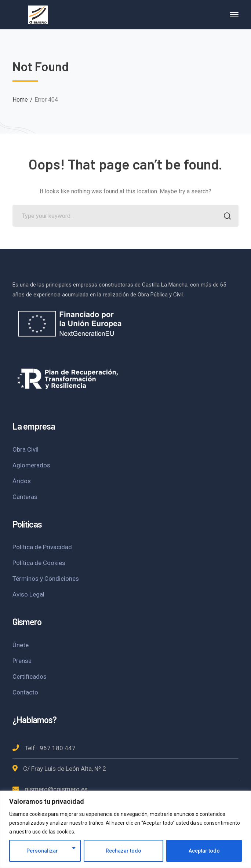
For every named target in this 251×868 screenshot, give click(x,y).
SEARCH (225, 217)
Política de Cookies (39, 563)
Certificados (30, 676)
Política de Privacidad (42, 547)
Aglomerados (31, 465)
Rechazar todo (123, 851)
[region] (125, 829)
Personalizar (42, 851)
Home (20, 100)
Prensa (22, 661)
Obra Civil (26, 449)
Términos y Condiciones (46, 579)
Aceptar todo (204, 851)
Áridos (22, 481)
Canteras (25, 497)
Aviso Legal (28, 594)
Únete (21, 645)
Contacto (25, 692)
